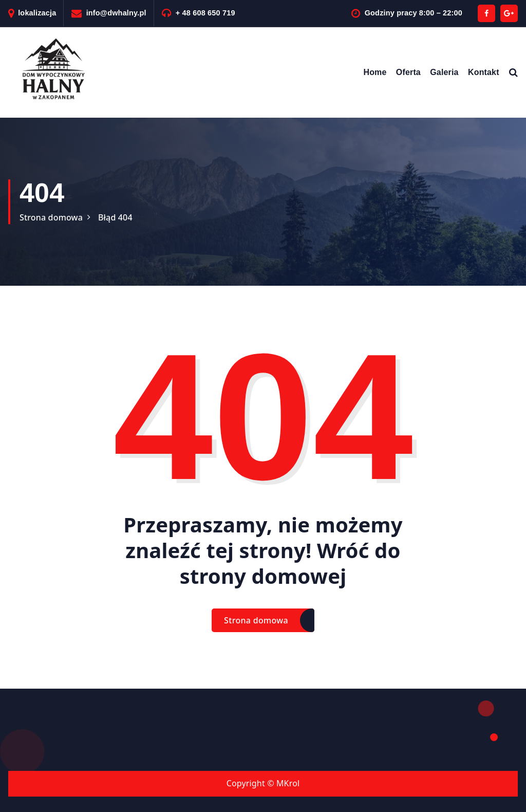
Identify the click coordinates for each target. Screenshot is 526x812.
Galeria (444, 72)
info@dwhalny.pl (116, 13)
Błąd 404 (115, 217)
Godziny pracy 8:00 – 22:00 (414, 13)
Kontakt (484, 72)
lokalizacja (37, 13)
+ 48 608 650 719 (205, 13)
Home (375, 72)
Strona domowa (51, 217)
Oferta (408, 72)
